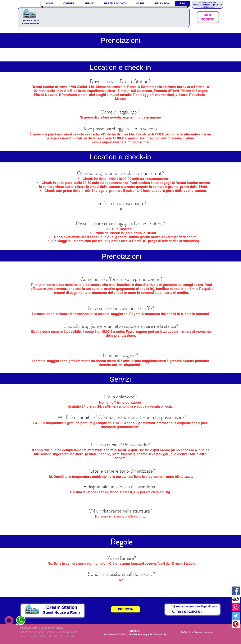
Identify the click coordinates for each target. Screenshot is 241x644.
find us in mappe (148, 117)
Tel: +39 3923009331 (189, 612)
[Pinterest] (236, 624)
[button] (89, 3)
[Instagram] (236, 607)
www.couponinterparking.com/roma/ (120, 142)
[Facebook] (236, 591)
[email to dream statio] (9, 620)
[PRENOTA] (126, 609)
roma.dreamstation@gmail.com (208, 5)
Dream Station (62, 607)
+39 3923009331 (208, 7)
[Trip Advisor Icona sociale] (236, 599)
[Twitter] (236, 616)
